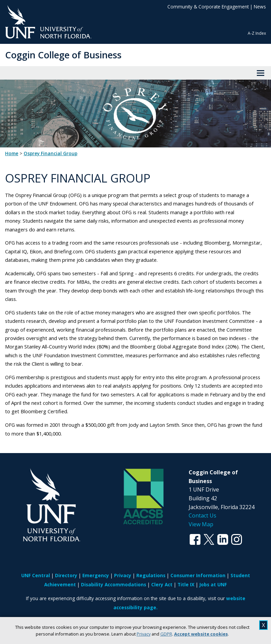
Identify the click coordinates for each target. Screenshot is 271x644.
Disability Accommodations (114, 584)
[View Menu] (261, 73)
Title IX (186, 584)
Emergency (96, 575)
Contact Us (202, 515)
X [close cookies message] (263, 625)
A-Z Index (257, 33)
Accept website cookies (201, 634)
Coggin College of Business (63, 55)
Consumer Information (198, 575)
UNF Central (36, 575)
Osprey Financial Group (50, 153)
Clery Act (162, 584)
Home (12, 153)
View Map (201, 524)
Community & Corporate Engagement (208, 7)
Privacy (144, 634)
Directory (66, 575)
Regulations (151, 575)
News (260, 7)
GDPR (166, 634)
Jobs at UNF (213, 584)
